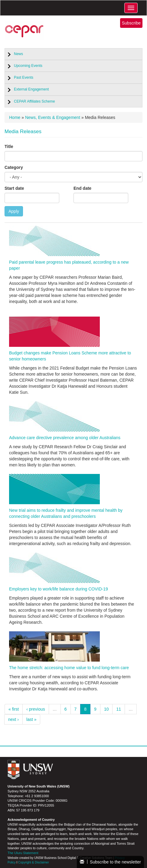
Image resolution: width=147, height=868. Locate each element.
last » (31, 719)
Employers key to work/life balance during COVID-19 (59, 589)
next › (13, 719)
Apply (14, 211)
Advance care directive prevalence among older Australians (65, 438)
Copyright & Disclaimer (34, 862)
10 (106, 709)
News (18, 54)
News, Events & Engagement (53, 117)
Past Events (24, 77)
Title (9, 146)
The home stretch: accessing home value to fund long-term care (69, 668)
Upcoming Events (28, 66)
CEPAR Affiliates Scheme (34, 101)
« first (14, 709)
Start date (14, 188)
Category (14, 167)
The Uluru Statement (23, 853)
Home (15, 117)
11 (119, 709)
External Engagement (31, 89)
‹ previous (36, 709)
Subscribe (131, 23)
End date (82, 188)
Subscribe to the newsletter (110, 862)
